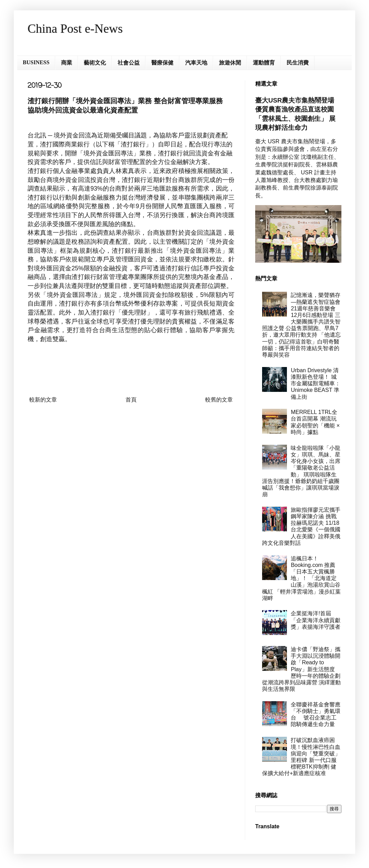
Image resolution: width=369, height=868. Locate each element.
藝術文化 (95, 63)
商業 (67, 63)
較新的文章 (43, 400)
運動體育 (264, 63)
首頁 (131, 400)
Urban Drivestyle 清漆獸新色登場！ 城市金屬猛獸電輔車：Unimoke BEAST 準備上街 (316, 384)
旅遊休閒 (230, 63)
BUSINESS (36, 62)
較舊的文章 (219, 400)
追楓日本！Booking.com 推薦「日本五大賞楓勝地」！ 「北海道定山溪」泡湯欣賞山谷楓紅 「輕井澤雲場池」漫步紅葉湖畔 (301, 578)
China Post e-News (75, 29)
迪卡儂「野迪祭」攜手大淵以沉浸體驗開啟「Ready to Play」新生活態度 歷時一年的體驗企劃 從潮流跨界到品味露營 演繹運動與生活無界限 (301, 669)
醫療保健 (162, 63)
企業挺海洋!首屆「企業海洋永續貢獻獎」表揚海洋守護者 (316, 620)
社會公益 (129, 63)
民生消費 (298, 63)
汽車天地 (196, 63)
